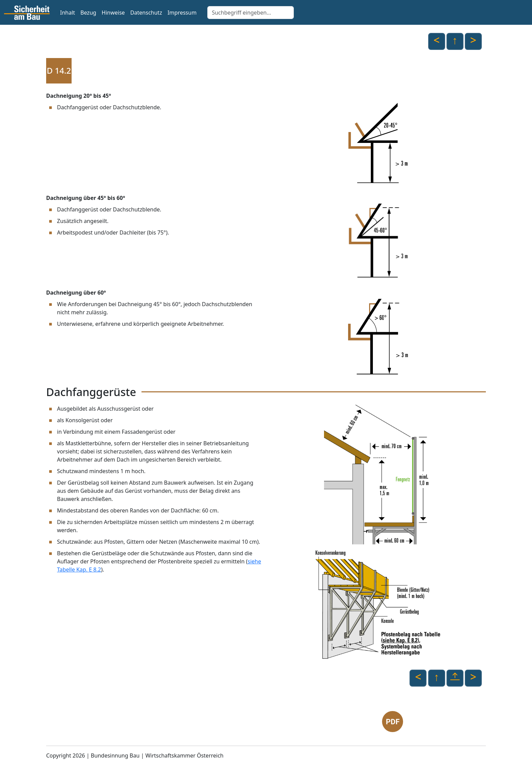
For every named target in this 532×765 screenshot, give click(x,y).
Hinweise (113, 13)
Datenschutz (146, 13)
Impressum (182, 13)
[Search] (251, 13)
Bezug (88, 13)
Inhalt (68, 13)
